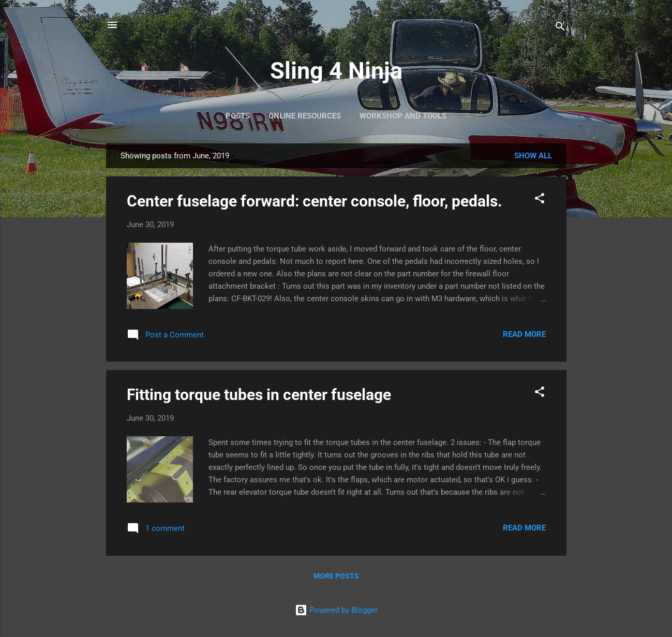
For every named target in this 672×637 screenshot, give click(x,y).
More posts (336, 576)
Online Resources (305, 116)
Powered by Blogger (336, 610)
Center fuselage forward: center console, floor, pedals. (315, 201)
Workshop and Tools (403, 116)
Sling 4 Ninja (336, 71)
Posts (238, 116)
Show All (533, 156)
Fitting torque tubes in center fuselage (259, 395)
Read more (524, 334)
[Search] (560, 28)
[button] (540, 200)
